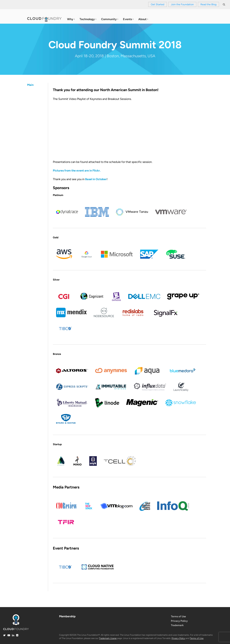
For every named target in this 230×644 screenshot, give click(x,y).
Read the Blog (208, 4)
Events (127, 19)
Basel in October (96, 179)
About (142, 19)
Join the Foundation (182, 4)
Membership (67, 616)
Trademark (177, 625)
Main (30, 85)
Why (70, 19)
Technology (87, 19)
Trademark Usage (108, 638)
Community (109, 19)
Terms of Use (178, 616)
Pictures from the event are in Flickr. (77, 171)
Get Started (157, 4)
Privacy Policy (179, 621)
